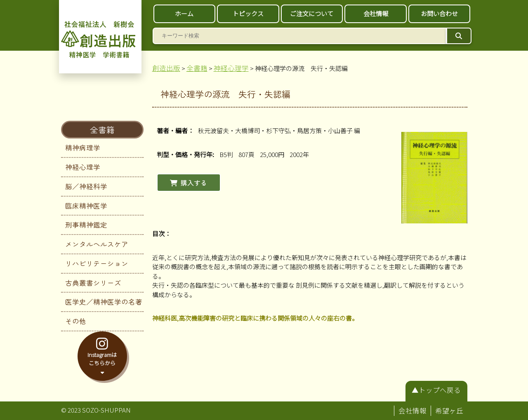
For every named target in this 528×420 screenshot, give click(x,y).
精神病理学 (83, 148)
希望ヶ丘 (449, 411)
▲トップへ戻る (436, 390)
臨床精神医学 (86, 206)
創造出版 (166, 68)
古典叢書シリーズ (93, 283)
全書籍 (102, 130)
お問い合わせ (439, 13)
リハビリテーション (97, 263)
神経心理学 (83, 167)
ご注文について (312, 13)
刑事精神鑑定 (86, 225)
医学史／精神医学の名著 (104, 302)
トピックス (248, 13)
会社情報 (376, 13)
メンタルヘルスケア (97, 244)
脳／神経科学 (86, 186)
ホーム (184, 13)
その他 (76, 321)
